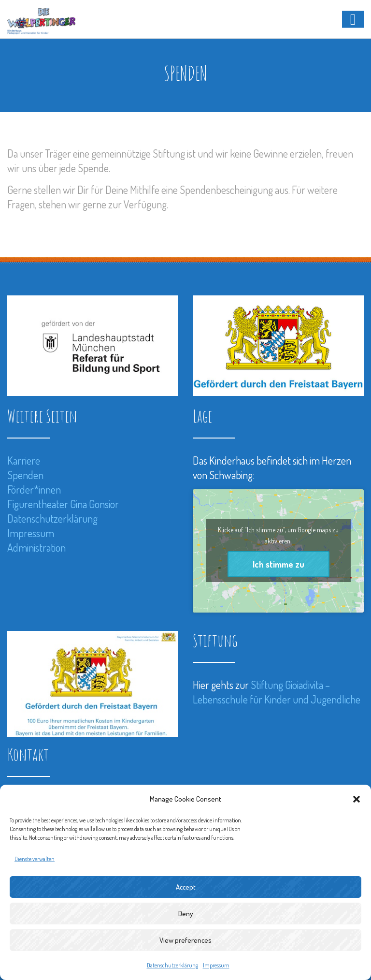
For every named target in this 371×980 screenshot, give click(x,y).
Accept (186, 887)
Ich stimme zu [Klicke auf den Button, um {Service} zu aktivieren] (278, 564)
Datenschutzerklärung (172, 965)
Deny (186, 914)
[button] (357, 799)
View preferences (185, 940)
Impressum (216, 965)
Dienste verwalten (35, 859)
